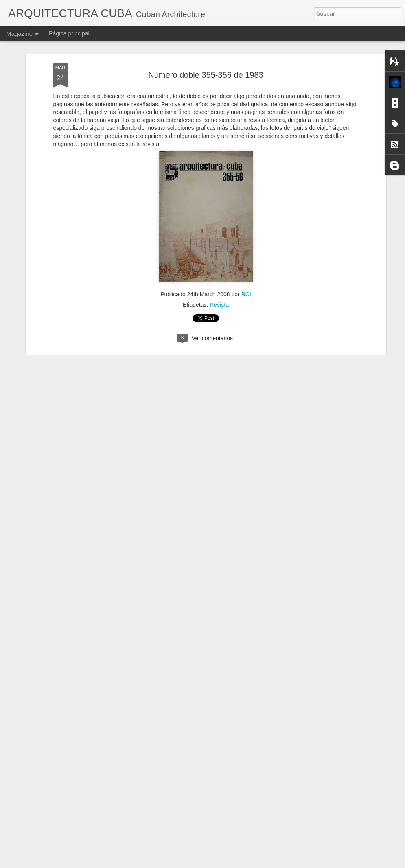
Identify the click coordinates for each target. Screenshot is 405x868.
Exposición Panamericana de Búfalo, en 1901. (193, 766)
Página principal (69, 33)
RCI (246, 242)
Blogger (242, 864)
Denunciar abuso (268, 864)
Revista (219, 253)
